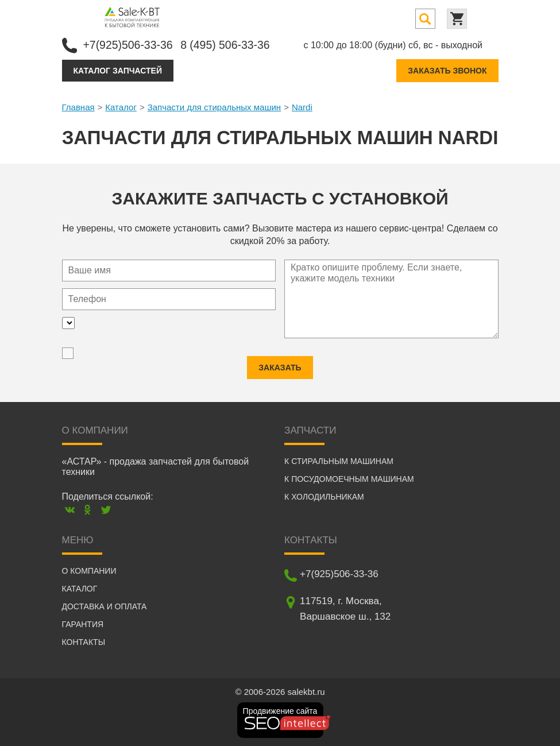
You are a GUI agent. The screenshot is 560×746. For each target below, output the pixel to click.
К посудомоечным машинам (349, 478)
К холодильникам (324, 496)
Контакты (84, 641)
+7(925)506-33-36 (130, 44)
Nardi (302, 107)
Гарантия (83, 624)
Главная (78, 107)
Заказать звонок (447, 70)
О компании (89, 570)
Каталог (121, 107)
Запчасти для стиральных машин (214, 107)
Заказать (280, 367)
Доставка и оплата (105, 606)
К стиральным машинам (339, 461)
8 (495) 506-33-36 (230, 44)
